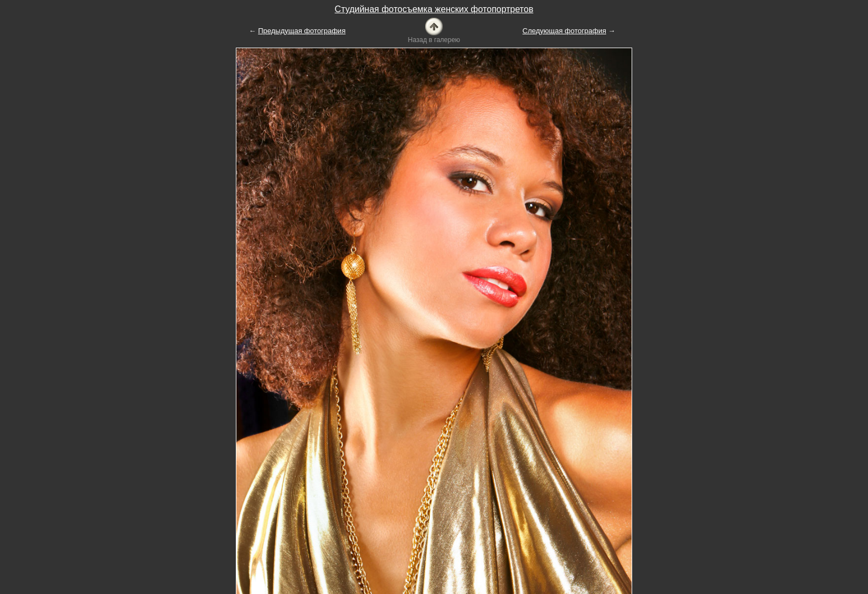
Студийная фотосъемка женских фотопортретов (434, 9)
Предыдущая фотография (302, 31)
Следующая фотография (564, 31)
